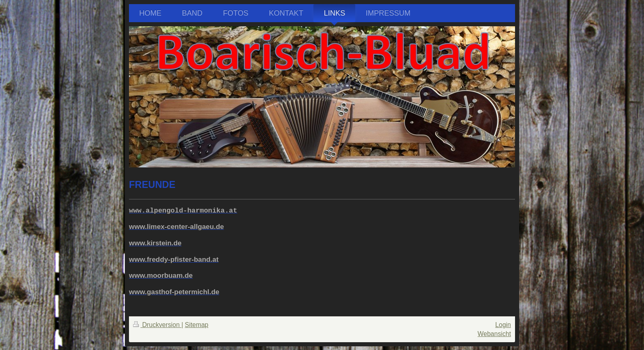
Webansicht (494, 334)
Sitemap (197, 325)
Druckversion (157, 325)
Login (503, 325)
